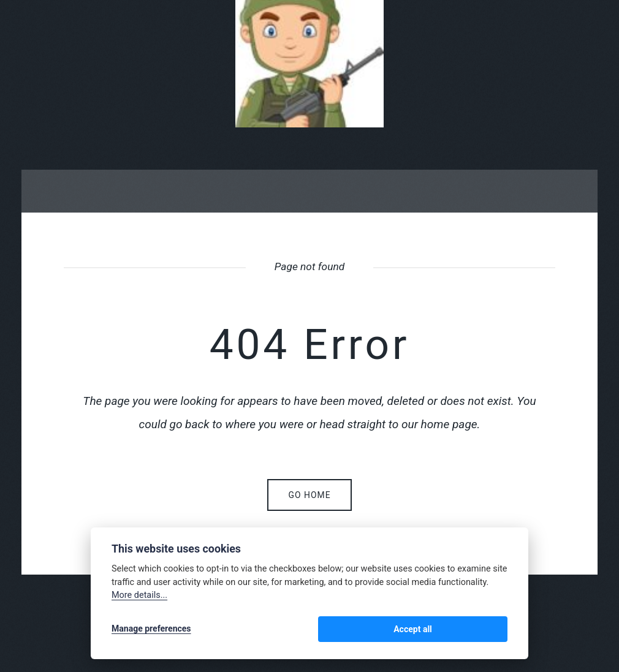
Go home (309, 495)
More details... (139, 598)
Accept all (475, 630)
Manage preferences (151, 630)
